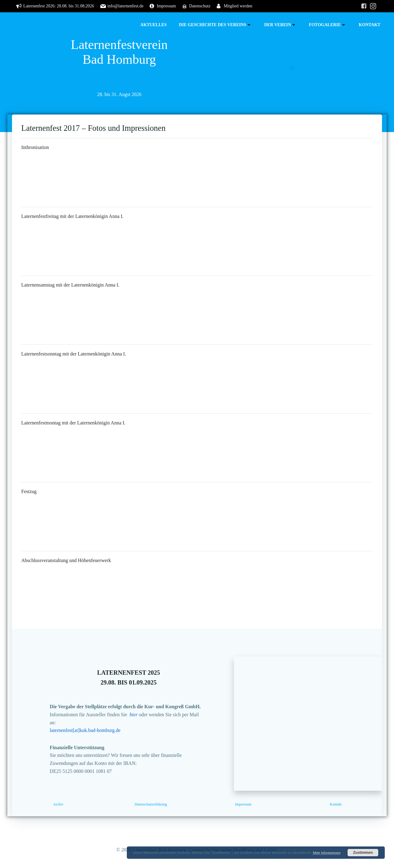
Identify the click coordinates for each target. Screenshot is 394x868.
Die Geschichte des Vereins (215, 25)
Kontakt (370, 25)
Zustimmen (363, 853)
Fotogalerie (328, 25)
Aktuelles (154, 25)
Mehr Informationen (327, 853)
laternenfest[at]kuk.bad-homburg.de (85, 730)
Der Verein (280, 25)
